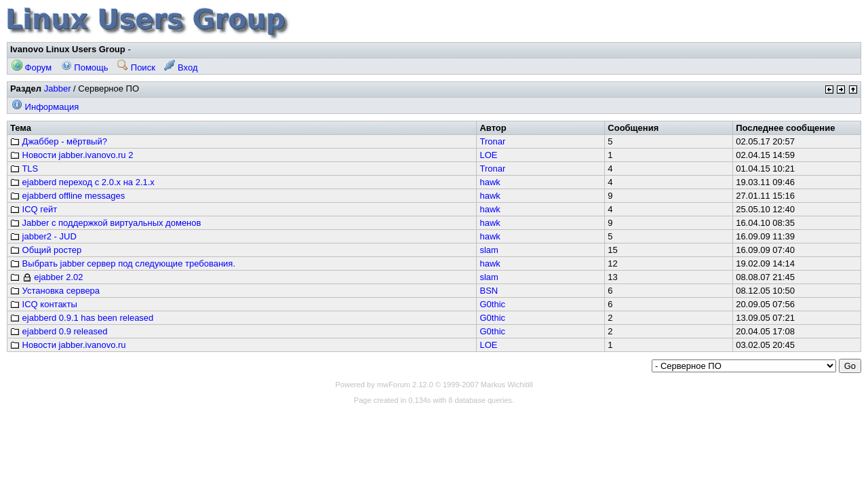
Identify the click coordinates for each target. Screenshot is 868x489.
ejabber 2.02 (47, 277)
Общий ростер (46, 250)
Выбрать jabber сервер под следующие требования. (123, 263)
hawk (490, 182)
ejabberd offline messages (67, 196)
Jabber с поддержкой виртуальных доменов (105, 223)
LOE (488, 155)
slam (489, 250)
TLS (24, 169)
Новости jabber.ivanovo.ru (68, 345)
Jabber (58, 89)
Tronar (492, 141)
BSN (489, 291)
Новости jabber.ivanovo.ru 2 (72, 155)
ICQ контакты (44, 304)
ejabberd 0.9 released (59, 331)
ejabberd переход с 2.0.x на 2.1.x (82, 182)
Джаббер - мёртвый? (59, 141)
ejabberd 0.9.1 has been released (82, 318)
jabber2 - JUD (43, 236)
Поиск (136, 67)
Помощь (85, 67)
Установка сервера (55, 291)
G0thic (492, 304)
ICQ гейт (34, 209)
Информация (45, 107)
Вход (181, 67)
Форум (32, 67)
